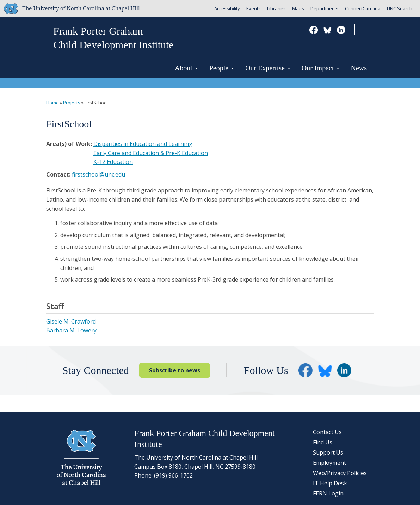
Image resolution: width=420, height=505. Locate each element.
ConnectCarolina (363, 8)
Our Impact (321, 68)
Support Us (328, 452)
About (186, 68)
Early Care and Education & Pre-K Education (151, 153)
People (222, 68)
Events (254, 8)
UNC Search (400, 8)
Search (366, 30)
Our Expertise (268, 68)
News (359, 68)
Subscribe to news (175, 370)
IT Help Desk (330, 483)
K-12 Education (113, 162)
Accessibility (227, 8)
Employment (329, 463)
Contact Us (327, 432)
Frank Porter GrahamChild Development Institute (113, 38)
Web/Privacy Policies (340, 473)
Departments (325, 8)
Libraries (276, 8)
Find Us (323, 442)
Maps (298, 8)
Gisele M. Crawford (71, 321)
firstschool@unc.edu (98, 174)
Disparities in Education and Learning (143, 144)
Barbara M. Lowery (71, 330)
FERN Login (328, 493)
